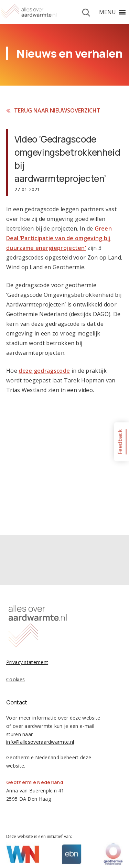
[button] (107, 12)
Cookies (15, 679)
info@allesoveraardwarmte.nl (40, 742)
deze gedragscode (44, 371)
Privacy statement (27, 662)
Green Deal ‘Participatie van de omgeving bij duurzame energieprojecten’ (59, 238)
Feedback (120, 442)
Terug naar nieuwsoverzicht (57, 110)
